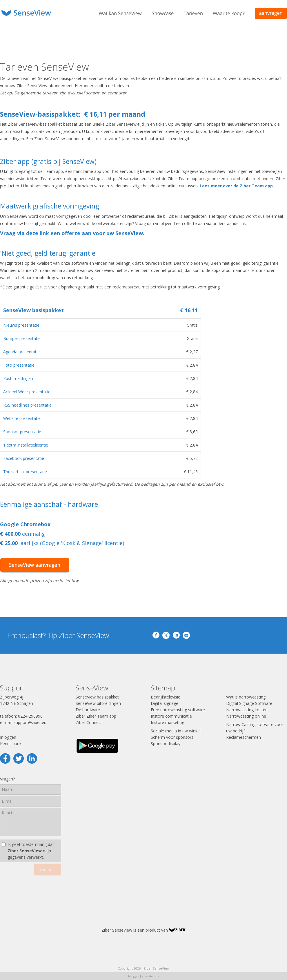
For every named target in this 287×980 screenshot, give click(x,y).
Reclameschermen (244, 737)
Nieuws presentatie (21, 325)
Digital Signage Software (249, 703)
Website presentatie (22, 418)
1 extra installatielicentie (26, 445)
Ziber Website (150, 976)
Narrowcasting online (246, 716)
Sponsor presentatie (22, 432)
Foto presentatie (19, 365)
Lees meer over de (219, 186)
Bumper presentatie (22, 338)
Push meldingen (18, 378)
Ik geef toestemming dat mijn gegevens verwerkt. (31, 851)
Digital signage (165, 703)
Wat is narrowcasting (246, 697)
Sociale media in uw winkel (176, 731)
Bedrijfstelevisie (166, 697)
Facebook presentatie (24, 458)
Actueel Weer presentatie (27, 392)
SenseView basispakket (97, 697)
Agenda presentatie (21, 352)
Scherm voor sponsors (172, 737)
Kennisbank (11, 744)
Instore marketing (167, 722)
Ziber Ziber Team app (96, 716)
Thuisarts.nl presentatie (25, 472)
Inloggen (8, 737)
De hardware (88, 710)
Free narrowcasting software (178, 710)
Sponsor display (166, 744)
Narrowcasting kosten (247, 710)
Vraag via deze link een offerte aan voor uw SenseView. (72, 233)
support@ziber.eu (30, 722)
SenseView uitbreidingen (98, 703)
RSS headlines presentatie (27, 405)
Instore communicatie (171, 716)
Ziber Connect (89, 722)
